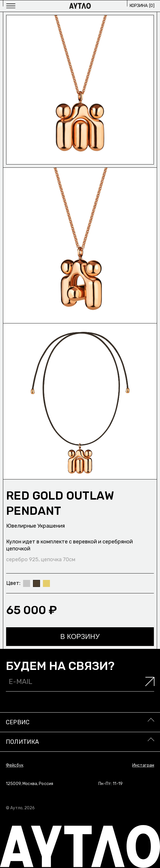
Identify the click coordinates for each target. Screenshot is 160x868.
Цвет (13, 583)
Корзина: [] (142, 6)
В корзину (80, 636)
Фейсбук (15, 765)
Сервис (18, 722)
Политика (22, 742)
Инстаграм (143, 765)
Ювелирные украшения (35, 526)
